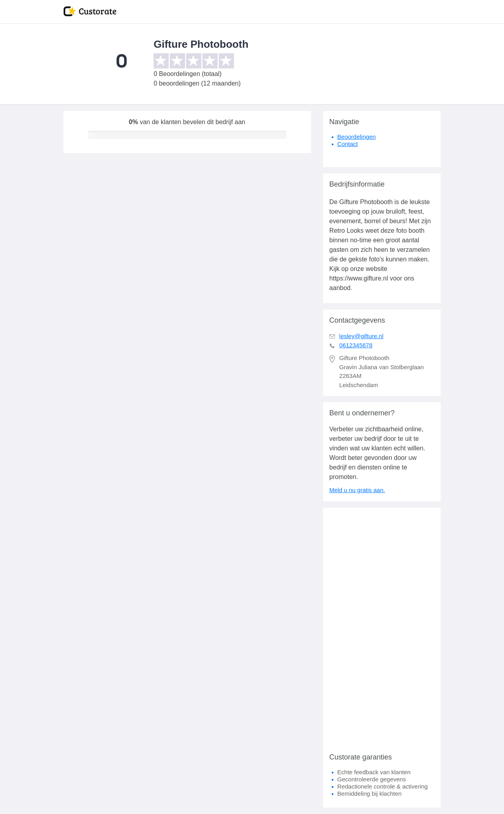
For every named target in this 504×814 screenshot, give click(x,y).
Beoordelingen (357, 137)
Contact (348, 144)
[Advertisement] (382, 627)
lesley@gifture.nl (361, 336)
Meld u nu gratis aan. (357, 490)
